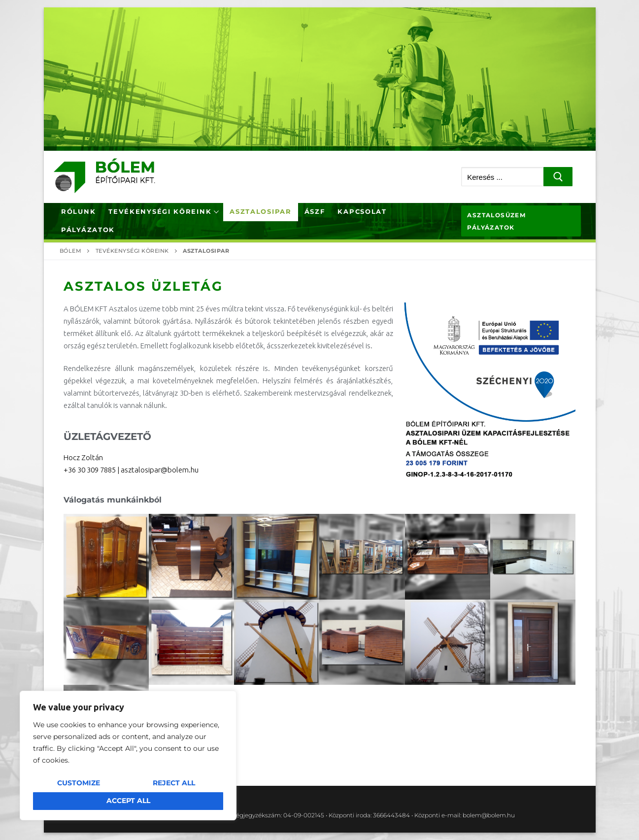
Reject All (174, 783)
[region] (128, 756)
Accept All (128, 801)
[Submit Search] (558, 177)
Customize (79, 783)
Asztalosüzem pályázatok (496, 221)
